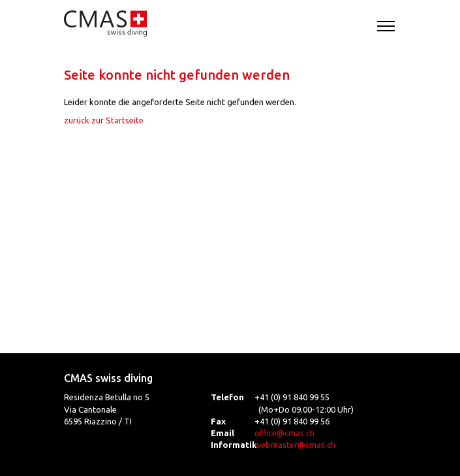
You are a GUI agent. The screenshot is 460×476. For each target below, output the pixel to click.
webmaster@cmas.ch (295, 445)
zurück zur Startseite (104, 120)
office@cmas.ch (284, 433)
